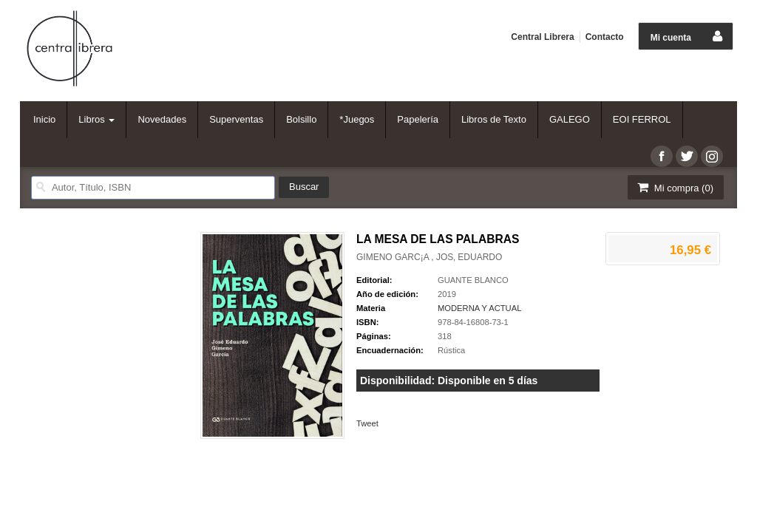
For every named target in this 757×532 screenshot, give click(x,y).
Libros (96, 119)
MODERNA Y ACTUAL (479, 308)
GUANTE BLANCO (473, 280)
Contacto (605, 37)
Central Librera (542, 37)
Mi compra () (674, 187)
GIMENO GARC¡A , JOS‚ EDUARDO (429, 257)
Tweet (367, 423)
